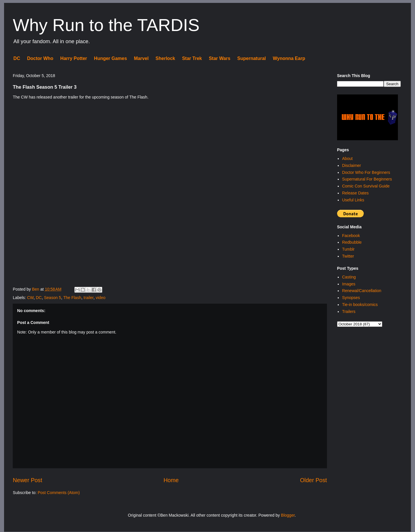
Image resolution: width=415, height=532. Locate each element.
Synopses (351, 298)
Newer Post (27, 480)
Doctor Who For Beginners (366, 172)
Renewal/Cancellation (362, 291)
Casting (349, 277)
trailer (88, 298)
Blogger (288, 515)
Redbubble (352, 242)
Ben (36, 289)
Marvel (141, 58)
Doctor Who (40, 58)
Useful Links (353, 200)
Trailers (349, 311)
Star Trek (192, 58)
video (100, 298)
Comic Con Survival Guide (366, 186)
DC (17, 58)
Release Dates (355, 193)
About (347, 158)
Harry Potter (74, 58)
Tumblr (348, 249)
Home (171, 480)
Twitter (348, 256)
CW (30, 298)
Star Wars (220, 58)
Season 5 (53, 298)
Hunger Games (111, 58)
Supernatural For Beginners (367, 179)
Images (349, 284)
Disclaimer (351, 165)
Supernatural (252, 58)
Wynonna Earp (289, 58)
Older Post (313, 480)
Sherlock (165, 58)
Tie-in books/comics (360, 305)
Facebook (351, 236)
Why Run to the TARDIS (106, 25)
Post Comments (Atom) (59, 493)
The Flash (72, 298)
